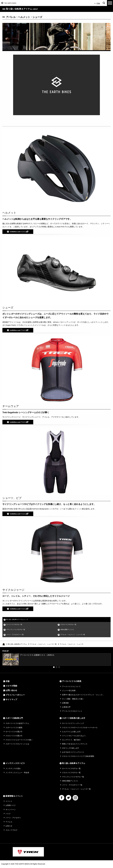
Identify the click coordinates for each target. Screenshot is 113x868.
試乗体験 (65, 703)
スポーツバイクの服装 (14, 728)
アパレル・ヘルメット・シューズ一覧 (74, 635)
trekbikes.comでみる (19, 232)
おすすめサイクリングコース (73, 753)
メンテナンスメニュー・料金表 (17, 773)
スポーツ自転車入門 (14, 719)
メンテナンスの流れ (13, 769)
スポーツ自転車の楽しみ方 (74, 719)
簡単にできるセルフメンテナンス (75, 744)
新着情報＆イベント (14, 797)
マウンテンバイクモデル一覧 (17, 630)
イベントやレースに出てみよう (74, 736)
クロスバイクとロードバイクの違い (19, 740)
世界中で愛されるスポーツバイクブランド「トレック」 (83, 695)
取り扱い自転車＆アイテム (17, 645)
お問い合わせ (11, 691)
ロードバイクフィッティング (73, 724)
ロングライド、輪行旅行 (71, 740)
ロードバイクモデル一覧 (15, 625)
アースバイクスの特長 (72, 682)
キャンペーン (11, 810)
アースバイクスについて (71, 687)
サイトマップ (11, 700)
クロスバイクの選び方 (14, 736)
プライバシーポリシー (15, 695)
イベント (9, 802)
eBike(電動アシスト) (68, 630)
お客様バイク (11, 806)
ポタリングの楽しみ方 (70, 749)
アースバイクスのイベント (72, 712)
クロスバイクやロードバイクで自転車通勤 (78, 757)
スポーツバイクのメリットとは (17, 744)
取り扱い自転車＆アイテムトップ (18, 620)
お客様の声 (66, 707)
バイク (8, 814)
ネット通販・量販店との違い (73, 699)
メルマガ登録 (11, 686)
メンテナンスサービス (15, 764)
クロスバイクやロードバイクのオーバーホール (80, 728)
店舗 (98, 3)
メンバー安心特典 (69, 691)
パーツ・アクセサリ (13, 818)
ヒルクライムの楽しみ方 (71, 732)
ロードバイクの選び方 (14, 732)
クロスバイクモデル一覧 (69, 625)
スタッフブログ (11, 831)
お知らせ (9, 826)
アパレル (9, 822)
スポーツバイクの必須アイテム (17, 724)
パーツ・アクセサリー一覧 (16, 635)
